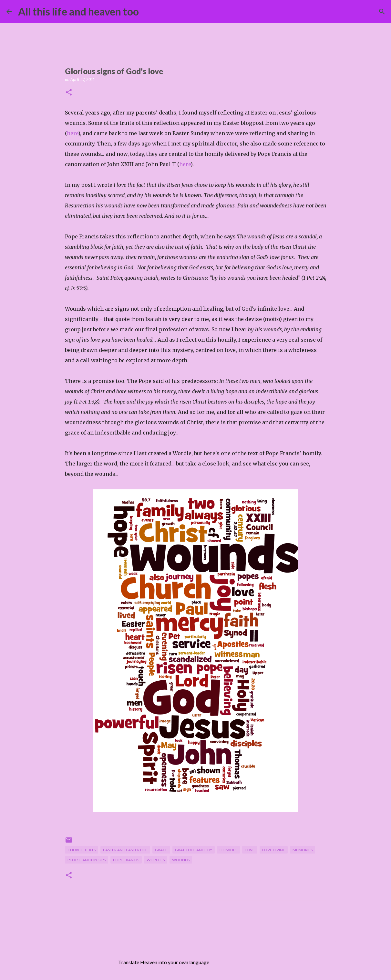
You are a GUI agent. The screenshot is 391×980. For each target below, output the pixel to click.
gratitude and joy (194, 850)
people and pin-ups (87, 860)
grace (161, 850)
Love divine (274, 850)
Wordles (156, 860)
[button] (69, 93)
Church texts (82, 850)
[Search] (148, 12)
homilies (228, 850)
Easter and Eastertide (125, 850)
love (250, 850)
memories (303, 850)
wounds (181, 860)
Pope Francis (126, 860)
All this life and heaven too (78, 11)
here (72, 133)
